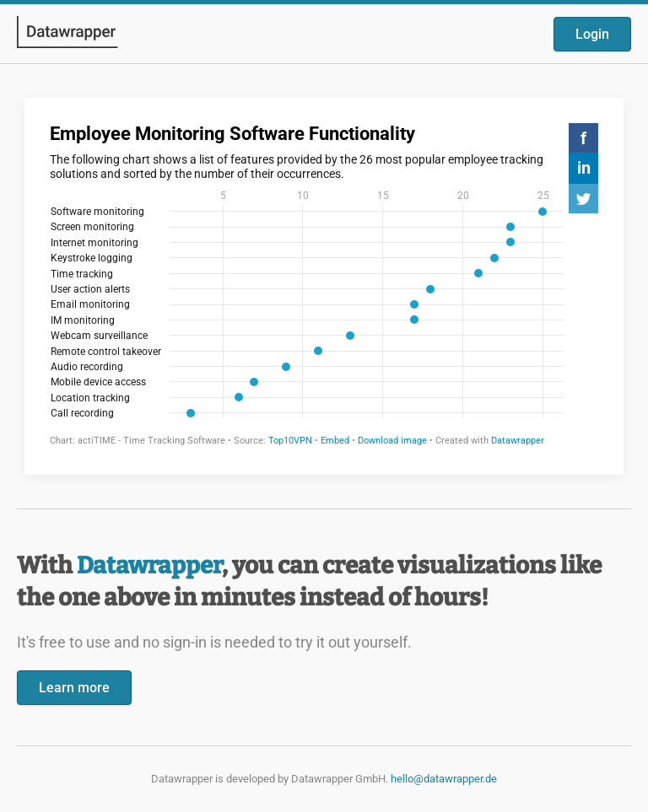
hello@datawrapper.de (444, 779)
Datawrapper (149, 565)
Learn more (74, 688)
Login (592, 34)
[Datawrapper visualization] (324, 285)
